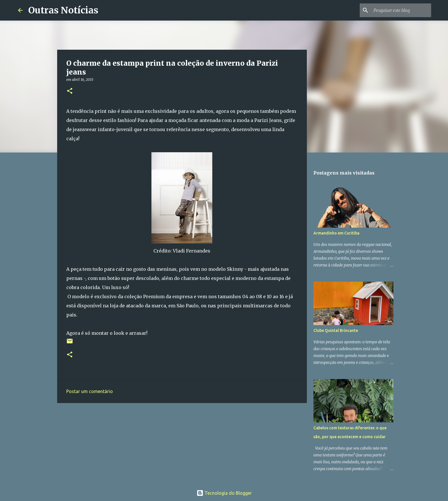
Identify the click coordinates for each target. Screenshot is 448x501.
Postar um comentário (90, 391)
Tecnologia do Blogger (224, 493)
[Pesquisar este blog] (401, 10)
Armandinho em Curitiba (336, 233)
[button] (70, 91)
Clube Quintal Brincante (336, 330)
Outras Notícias (63, 10)
